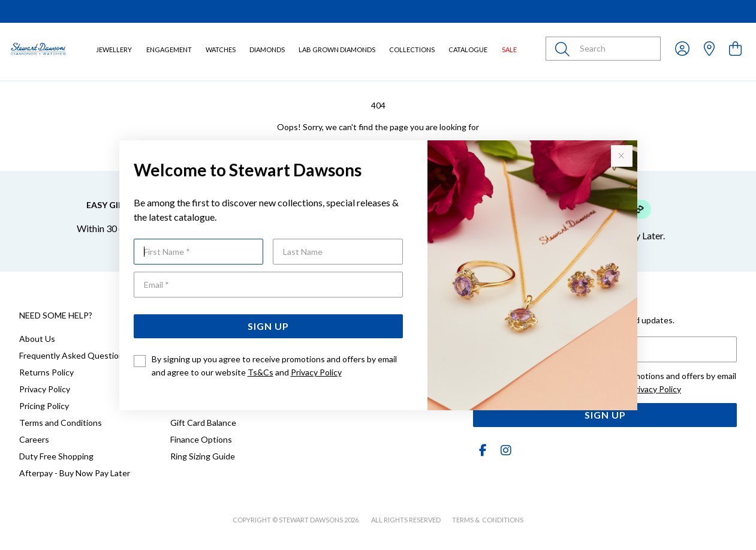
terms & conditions (488, 520)
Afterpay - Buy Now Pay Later (75, 473)
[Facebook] (483, 450)
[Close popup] (622, 156)
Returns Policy (46, 372)
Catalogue (468, 49)
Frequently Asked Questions (73, 355)
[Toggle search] (565, 49)
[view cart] (735, 48)
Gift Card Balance (203, 423)
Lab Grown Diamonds (337, 49)
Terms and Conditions (61, 423)
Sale (509, 49)
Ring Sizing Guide (203, 456)
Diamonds (267, 49)
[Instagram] (504, 450)
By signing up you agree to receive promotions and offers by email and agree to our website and (274, 366)
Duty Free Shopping (56, 456)
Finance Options (201, 439)
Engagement (169, 49)
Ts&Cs (260, 372)
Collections (412, 49)
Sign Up (268, 326)
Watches (221, 49)
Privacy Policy (316, 372)
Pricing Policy (44, 406)
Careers (34, 439)
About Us (37, 339)
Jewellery (114, 49)
